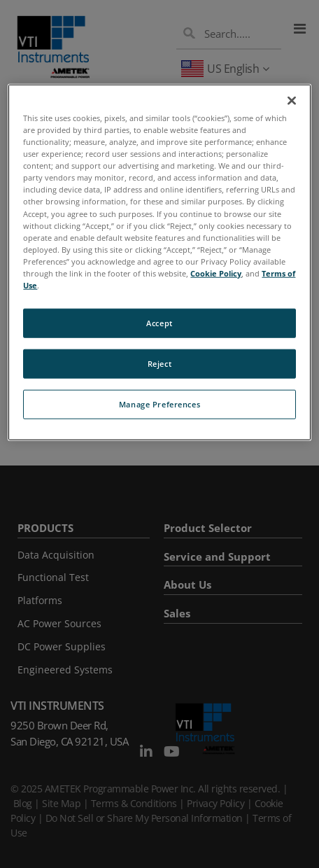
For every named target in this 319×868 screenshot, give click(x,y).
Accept (159, 323)
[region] (159, 262)
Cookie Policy (216, 273)
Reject (159, 364)
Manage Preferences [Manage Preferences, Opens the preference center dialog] (159, 404)
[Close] (292, 101)
